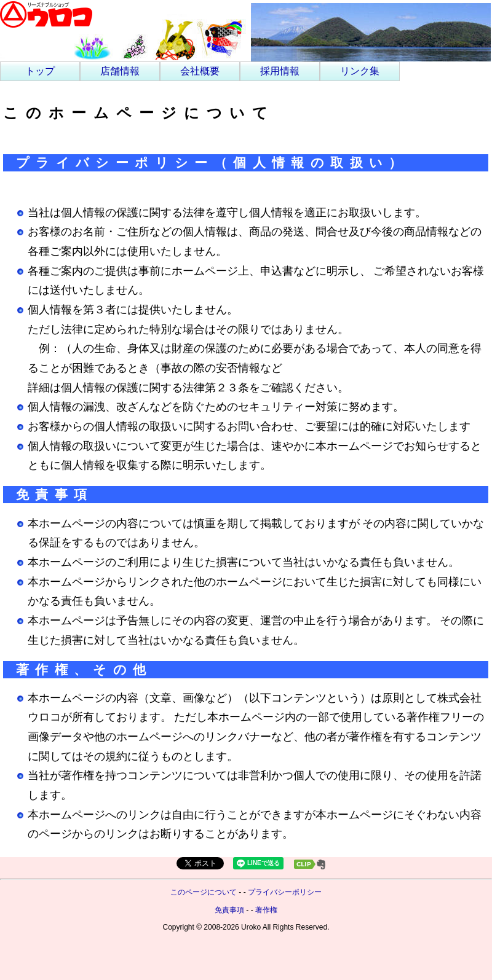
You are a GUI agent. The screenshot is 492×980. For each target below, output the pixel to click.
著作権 (266, 910)
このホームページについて (139, 113)
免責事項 (55, 494)
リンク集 (360, 71)
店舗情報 (120, 71)
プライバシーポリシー (285, 892)
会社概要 (200, 71)
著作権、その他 (84, 669)
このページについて (204, 892)
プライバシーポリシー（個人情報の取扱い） (212, 163)
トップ (40, 71)
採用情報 (280, 71)
